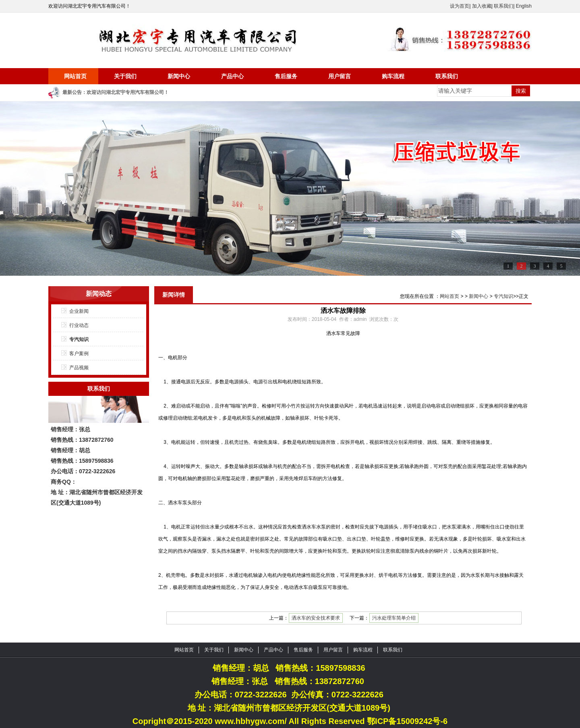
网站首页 (75, 76)
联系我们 (503, 6)
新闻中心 (179, 76)
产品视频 (79, 368)
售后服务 (286, 76)
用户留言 (340, 76)
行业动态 (79, 325)
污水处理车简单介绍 (394, 618)
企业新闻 (79, 311)
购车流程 (393, 76)
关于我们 (125, 76)
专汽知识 (79, 339)
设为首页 (460, 6)
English (524, 6)
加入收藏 (482, 6)
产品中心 (232, 76)
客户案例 (79, 354)
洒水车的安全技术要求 (316, 618)
